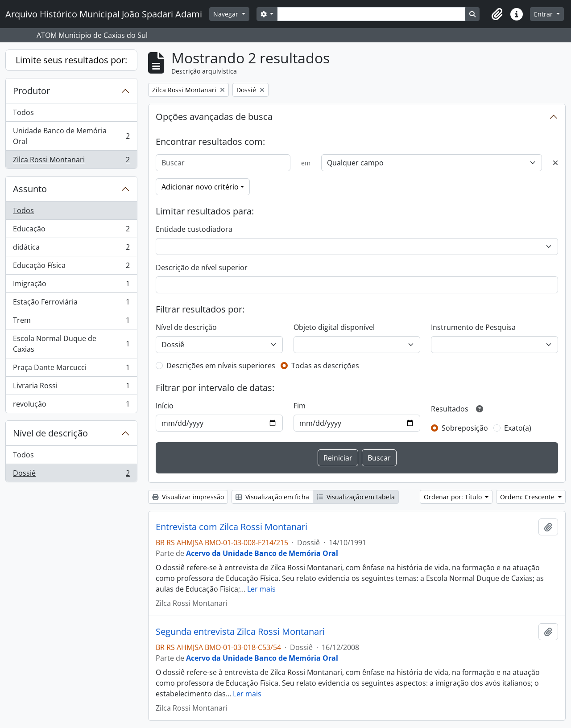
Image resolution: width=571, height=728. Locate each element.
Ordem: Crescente (528, 497)
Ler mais (261, 589)
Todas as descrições (325, 366)
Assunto (30, 189)
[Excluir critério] (555, 163)
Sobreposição (465, 428)
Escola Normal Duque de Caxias (71, 344)
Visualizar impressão (188, 497)
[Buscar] (223, 163)
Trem (71, 322)
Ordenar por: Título (454, 497)
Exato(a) (518, 428)
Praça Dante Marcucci (71, 369)
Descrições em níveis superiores (221, 366)
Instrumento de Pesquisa (473, 327)
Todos (23, 112)
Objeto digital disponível (334, 327)
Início (165, 406)
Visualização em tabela (356, 497)
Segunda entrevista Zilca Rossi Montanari (240, 632)
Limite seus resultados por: (71, 60)
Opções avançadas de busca (214, 117)
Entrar (544, 14)
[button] (497, 14)
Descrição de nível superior (202, 267)
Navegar (227, 14)
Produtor (31, 91)
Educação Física (71, 267)
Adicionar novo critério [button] (200, 187)
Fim (300, 406)
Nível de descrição (50, 433)
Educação (71, 231)
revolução (71, 406)
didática (71, 249)
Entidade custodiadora (194, 229)
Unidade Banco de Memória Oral (71, 136)
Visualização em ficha (272, 497)
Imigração (71, 286)
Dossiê (71, 475)
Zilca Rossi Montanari (71, 161)
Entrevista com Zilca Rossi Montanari (232, 527)
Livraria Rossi (71, 388)
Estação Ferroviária (71, 304)
